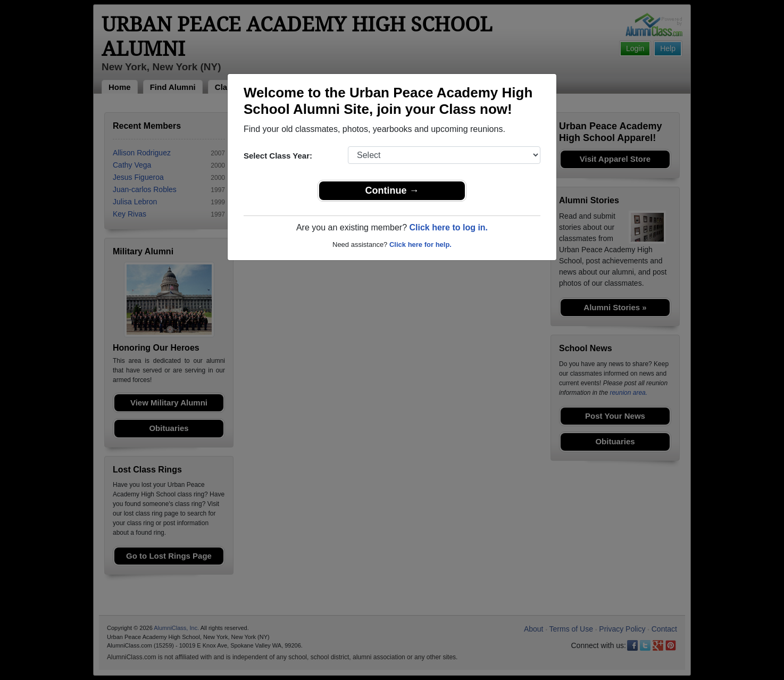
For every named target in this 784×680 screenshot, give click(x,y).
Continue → (392, 190)
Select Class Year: (278, 156)
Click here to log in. (448, 227)
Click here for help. (420, 244)
